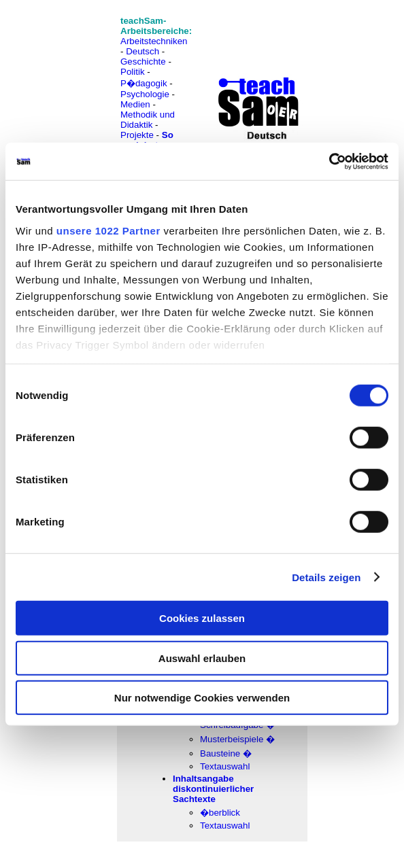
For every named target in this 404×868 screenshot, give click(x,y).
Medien (135, 104)
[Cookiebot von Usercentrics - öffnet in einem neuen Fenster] (329, 161)
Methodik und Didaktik (148, 120)
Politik (133, 72)
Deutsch (142, 51)
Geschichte (143, 62)
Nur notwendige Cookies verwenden (202, 698)
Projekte (137, 135)
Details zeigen (326, 577)
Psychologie (145, 94)
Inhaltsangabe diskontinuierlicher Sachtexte (213, 789)
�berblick (220, 813)
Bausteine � (226, 753)
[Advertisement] (70, 41)
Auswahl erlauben (202, 658)
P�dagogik (144, 83)
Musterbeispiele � (237, 739)
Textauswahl (225, 766)
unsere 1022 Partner (108, 230)
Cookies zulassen (202, 618)
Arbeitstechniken (154, 41)
